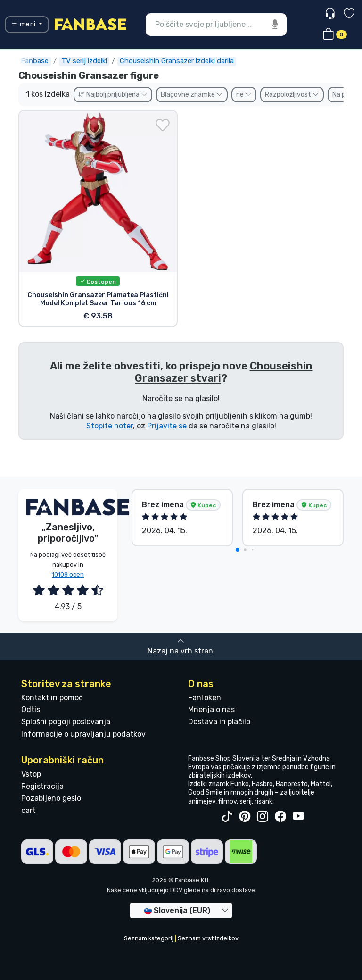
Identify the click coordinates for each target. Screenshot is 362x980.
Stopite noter (110, 426)
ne (244, 95)
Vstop (31, 774)
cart (29, 810)
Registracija (42, 786)
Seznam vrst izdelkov (208, 938)
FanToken (205, 698)
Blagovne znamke (192, 95)
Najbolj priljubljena (113, 95)
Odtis (31, 709)
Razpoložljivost (292, 95)
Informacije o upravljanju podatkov (83, 734)
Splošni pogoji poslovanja (66, 722)
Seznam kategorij (149, 938)
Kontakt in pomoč (52, 698)
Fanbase (35, 61)
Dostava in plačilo (219, 722)
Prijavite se (167, 426)
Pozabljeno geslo (51, 798)
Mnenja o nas (211, 709)
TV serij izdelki (84, 61)
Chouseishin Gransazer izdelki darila (177, 61)
